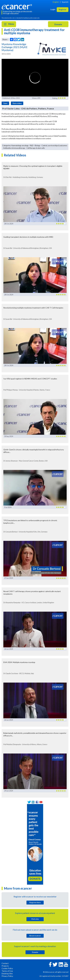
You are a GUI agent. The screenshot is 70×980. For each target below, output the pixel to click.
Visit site (35, 919)
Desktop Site (7, 973)
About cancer (35, 936)
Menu (9, 24)
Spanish (65, 2)
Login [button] (53, 9)
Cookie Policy (7, 968)
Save (5, 103)
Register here (35, 902)
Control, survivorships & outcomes (54, 145)
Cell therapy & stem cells (36, 148)
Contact (5, 963)
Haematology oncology (20, 145)
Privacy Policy (7, 976)
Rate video (17, 103)
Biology (37, 145)
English (56, 2)
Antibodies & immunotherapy (14, 148)
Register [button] (63, 9)
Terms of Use (7, 971)
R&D (32, 145)
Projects (5, 966)
